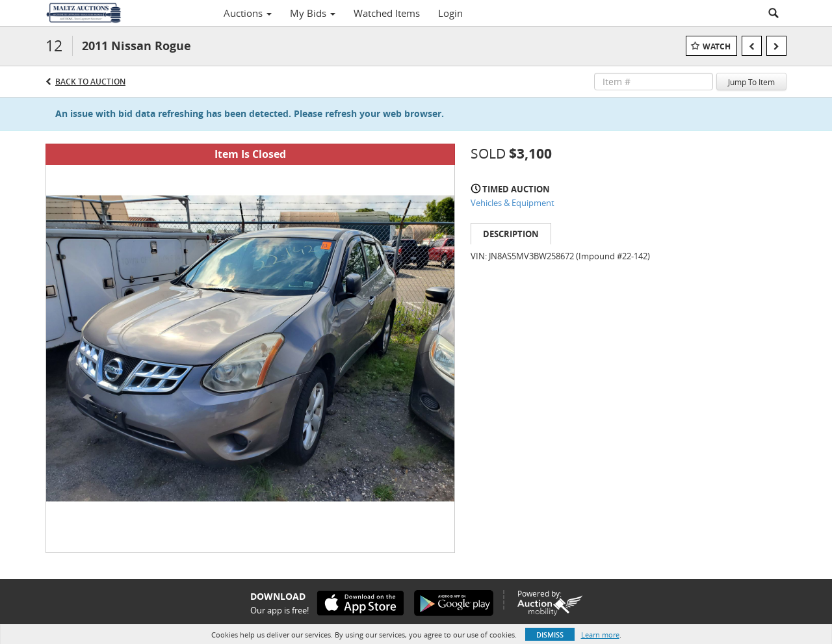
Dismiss (550, 635)
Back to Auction (90, 82)
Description (511, 234)
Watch (717, 46)
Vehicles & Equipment (513, 203)
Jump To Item (751, 82)
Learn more (600, 635)
